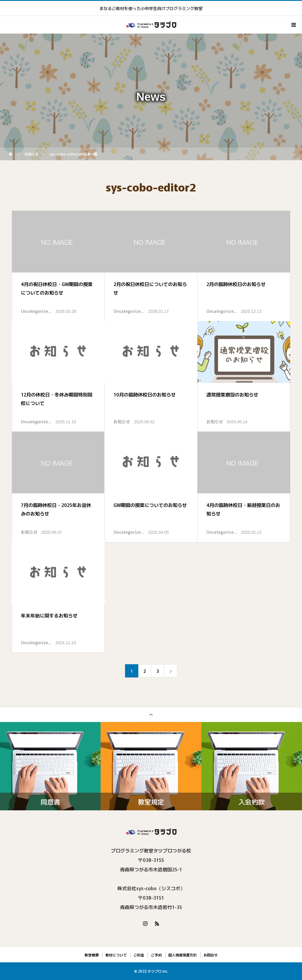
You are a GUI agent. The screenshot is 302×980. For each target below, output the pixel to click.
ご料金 (139, 955)
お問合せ (211, 955)
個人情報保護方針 (183, 955)
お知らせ (122, 422)
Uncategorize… (36, 311)
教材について (116, 955)
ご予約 (156, 955)
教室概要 (92, 955)
